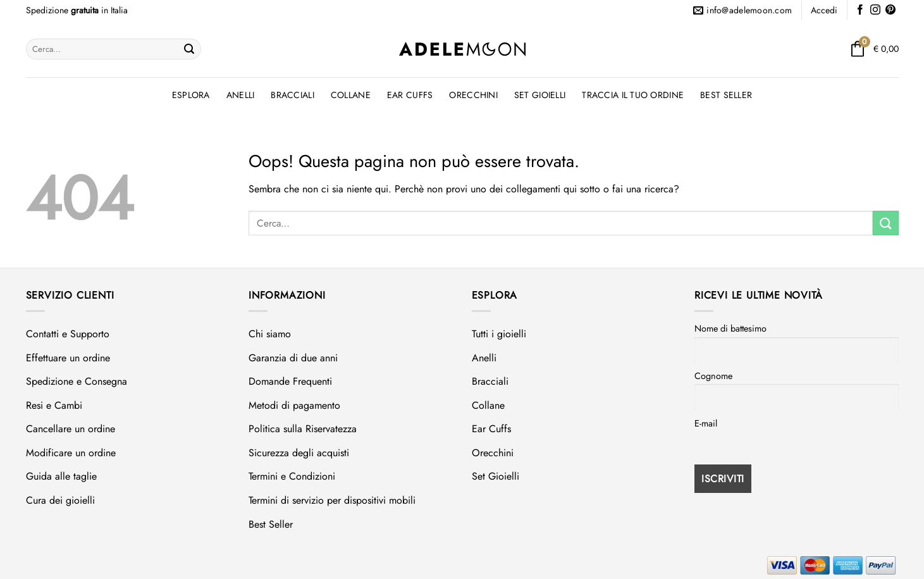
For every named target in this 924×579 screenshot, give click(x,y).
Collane (351, 95)
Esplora (191, 95)
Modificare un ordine (71, 453)
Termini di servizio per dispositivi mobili (332, 500)
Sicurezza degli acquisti (299, 453)
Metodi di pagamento (294, 405)
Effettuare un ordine (68, 358)
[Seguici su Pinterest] (890, 11)
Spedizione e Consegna (77, 381)
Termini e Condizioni (292, 476)
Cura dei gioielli (60, 500)
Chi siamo (270, 334)
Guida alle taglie (61, 476)
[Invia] (189, 49)
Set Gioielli (540, 95)
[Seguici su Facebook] (860, 11)
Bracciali (293, 95)
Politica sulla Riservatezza (303, 429)
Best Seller (726, 95)
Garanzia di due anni (293, 358)
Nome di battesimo (730, 328)
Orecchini (473, 95)
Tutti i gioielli (499, 334)
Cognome (713, 376)
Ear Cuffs (410, 95)
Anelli (241, 95)
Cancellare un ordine (71, 429)
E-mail (706, 423)
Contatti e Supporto (68, 334)
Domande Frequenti (290, 381)
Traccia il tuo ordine (633, 95)
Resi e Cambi (54, 405)
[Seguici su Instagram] (875, 11)
